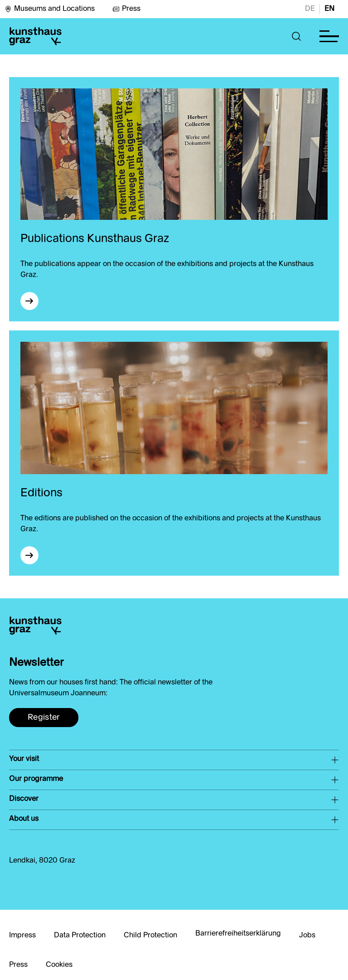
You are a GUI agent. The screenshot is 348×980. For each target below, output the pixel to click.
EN (329, 9)
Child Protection (150, 936)
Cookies (59, 965)
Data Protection (80, 936)
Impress (22, 936)
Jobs (307, 936)
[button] (297, 36)
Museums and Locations (50, 9)
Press (126, 9)
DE (310, 9)
